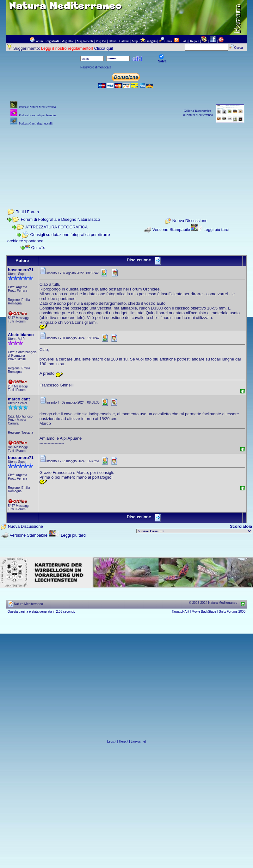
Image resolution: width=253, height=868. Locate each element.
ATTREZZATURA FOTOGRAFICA (56, 227)
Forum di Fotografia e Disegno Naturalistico (61, 219)
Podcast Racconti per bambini (38, 115)
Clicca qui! (104, 48)
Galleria (124, 41)
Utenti (113, 41)
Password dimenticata (96, 67)
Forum (39, 41)
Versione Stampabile (171, 230)
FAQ (185, 41)
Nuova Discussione (190, 221)
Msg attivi (68, 41)
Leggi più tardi (216, 230)
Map (135, 41)
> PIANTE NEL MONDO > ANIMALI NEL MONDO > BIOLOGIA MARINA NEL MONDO (194, 531)
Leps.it (111, 741)
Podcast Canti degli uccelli (36, 123)
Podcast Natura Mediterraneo (37, 107)
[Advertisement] (126, 158)
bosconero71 (21, 270)
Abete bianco (21, 335)
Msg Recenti (85, 41)
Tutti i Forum (27, 212)
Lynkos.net (139, 741)
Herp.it (123, 741)
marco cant (19, 399)
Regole (194, 41)
